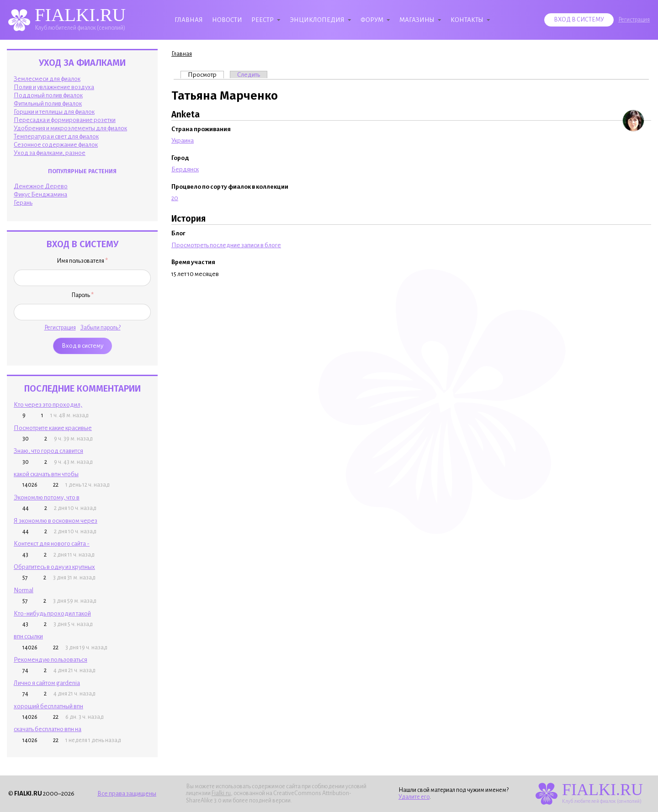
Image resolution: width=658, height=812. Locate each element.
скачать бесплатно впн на (48, 729)
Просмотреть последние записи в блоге (226, 245)
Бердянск (185, 169)
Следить (249, 75)
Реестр (263, 20)
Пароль (82, 295)
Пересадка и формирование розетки (65, 120)
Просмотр (206, 74)
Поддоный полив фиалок (48, 95)
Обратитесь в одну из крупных (54, 567)
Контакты (467, 20)
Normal (24, 590)
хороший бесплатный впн (48, 706)
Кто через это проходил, (48, 405)
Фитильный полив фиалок (48, 103)
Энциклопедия (317, 20)
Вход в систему (579, 20)
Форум (372, 20)
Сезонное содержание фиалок (56, 145)
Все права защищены (127, 793)
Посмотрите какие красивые (53, 428)
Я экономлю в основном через (56, 521)
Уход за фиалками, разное (50, 153)
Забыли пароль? (101, 328)
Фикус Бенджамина (40, 194)
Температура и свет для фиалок (56, 136)
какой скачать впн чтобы (46, 474)
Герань (23, 203)
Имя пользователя (82, 261)
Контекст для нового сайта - (52, 544)
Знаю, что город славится (48, 451)
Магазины (417, 20)
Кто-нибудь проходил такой (52, 613)
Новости (227, 20)
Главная (189, 20)
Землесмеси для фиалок (47, 79)
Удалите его (414, 797)
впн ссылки (28, 636)
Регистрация (634, 20)
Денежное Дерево (41, 186)
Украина (183, 141)
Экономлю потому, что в (47, 497)
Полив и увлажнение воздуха (54, 87)
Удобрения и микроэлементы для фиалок (70, 128)
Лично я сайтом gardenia (47, 683)
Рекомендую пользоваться (50, 660)
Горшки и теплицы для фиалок (54, 112)
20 (175, 198)
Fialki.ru (221, 793)
